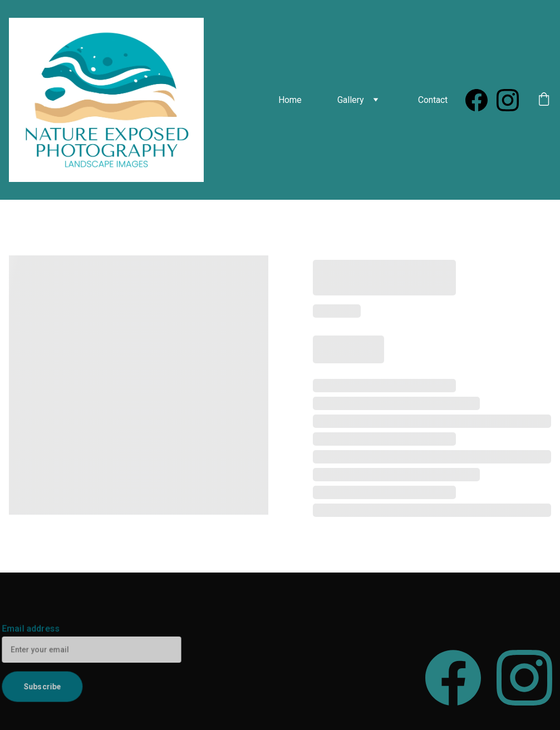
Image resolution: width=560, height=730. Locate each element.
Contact (433, 100)
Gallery (351, 100)
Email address (32, 629)
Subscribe (43, 685)
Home (290, 100)
